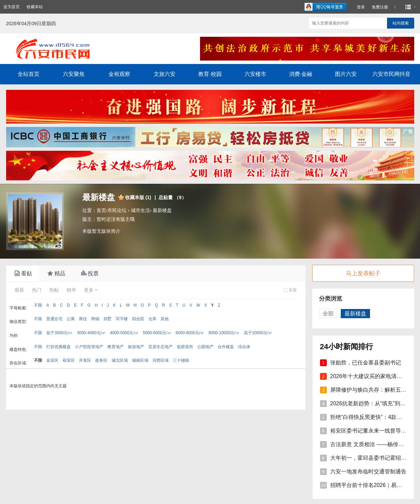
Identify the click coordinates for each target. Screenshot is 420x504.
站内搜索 (401, 23)
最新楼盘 (162, 210)
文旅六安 (165, 74)
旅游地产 (136, 347)
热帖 (54, 290)
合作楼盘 (226, 347)
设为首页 (12, 7)
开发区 (85, 360)
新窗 (293, 290)
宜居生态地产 (161, 347)
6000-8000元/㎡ (190, 333)
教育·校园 (210, 74)
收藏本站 (35, 7)
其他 (165, 319)
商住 (83, 319)
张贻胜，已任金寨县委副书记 (366, 363)
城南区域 (140, 360)
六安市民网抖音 (391, 74)
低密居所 (185, 347)
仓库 (152, 319)
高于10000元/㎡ (258, 333)
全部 (328, 314)
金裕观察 (119, 74)
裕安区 (69, 360)
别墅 (107, 319)
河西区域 (161, 360)
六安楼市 (255, 74)
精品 (56, 274)
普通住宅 (54, 319)
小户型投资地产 (89, 347)
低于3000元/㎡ (60, 333)
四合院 (138, 319)
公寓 (71, 319)
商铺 (95, 319)
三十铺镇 (181, 360)
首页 (101, 210)
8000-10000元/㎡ (224, 333)
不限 (38, 305)
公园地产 (205, 347)
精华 (71, 290)
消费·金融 (301, 74)
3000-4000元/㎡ (91, 333)
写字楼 (122, 319)
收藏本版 (138, 197)
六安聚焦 (74, 74)
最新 (19, 290)
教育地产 (116, 347)
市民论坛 (117, 210)
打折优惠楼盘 (58, 347)
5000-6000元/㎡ (157, 333)
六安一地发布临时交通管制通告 (368, 472)
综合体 (244, 347)
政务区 (101, 360)
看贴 (22, 274)
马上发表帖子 (363, 273)
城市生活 (140, 210)
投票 (89, 274)
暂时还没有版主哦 (116, 219)
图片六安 (346, 74)
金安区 (52, 360)
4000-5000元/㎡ (124, 333)
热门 (37, 290)
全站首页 (29, 74)
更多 (89, 290)
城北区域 (120, 360)
